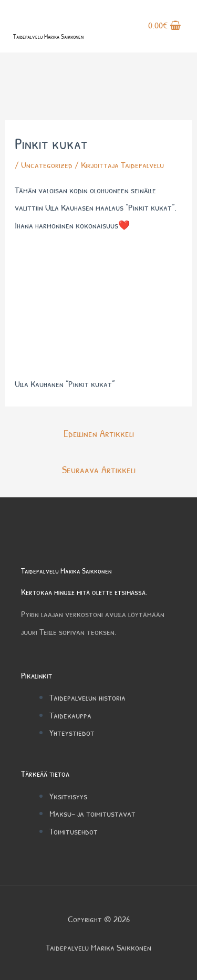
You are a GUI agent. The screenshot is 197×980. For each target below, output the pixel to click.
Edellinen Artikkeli (99, 433)
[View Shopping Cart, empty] (164, 26)
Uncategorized (47, 165)
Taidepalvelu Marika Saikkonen (48, 37)
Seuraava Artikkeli (99, 469)
